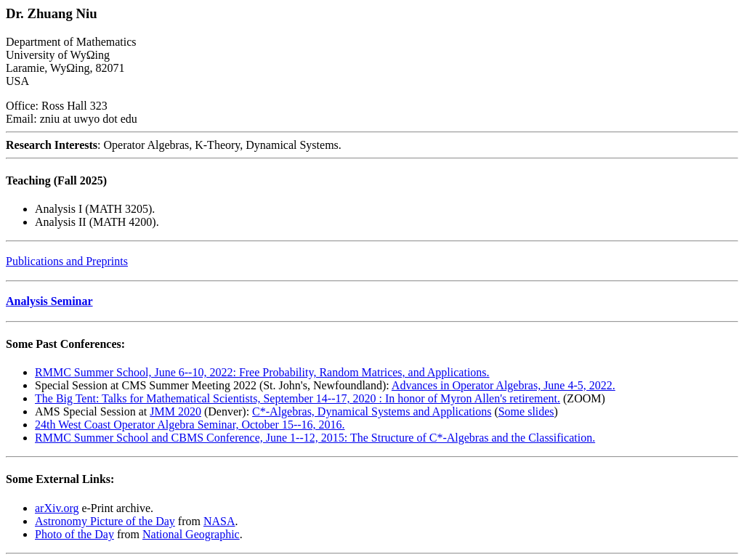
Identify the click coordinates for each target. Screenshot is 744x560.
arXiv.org (57, 508)
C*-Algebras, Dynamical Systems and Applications (372, 411)
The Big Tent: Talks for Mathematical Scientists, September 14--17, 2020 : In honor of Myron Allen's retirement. (298, 398)
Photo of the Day (74, 534)
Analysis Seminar (49, 301)
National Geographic (191, 534)
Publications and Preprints (67, 261)
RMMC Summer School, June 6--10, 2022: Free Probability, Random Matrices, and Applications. (262, 372)
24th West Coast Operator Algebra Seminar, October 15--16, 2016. (190, 425)
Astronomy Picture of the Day (105, 521)
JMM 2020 (175, 411)
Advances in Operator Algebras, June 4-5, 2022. (504, 385)
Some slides (526, 411)
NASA (219, 521)
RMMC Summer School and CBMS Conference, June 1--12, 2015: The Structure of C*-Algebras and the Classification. (315, 438)
